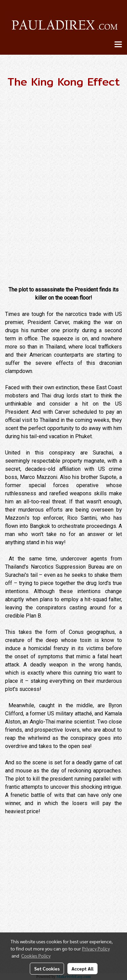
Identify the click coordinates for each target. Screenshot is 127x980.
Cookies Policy (36, 956)
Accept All (82, 968)
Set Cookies (47, 968)
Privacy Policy (96, 948)
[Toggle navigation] (118, 45)
